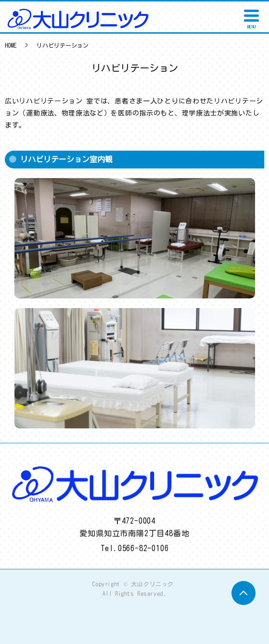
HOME (11, 45)
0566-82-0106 (143, 548)
